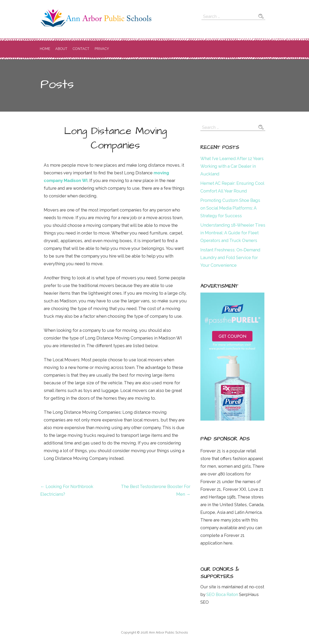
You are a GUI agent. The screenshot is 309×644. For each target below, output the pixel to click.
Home (45, 49)
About (61, 49)
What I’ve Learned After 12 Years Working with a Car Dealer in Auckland (232, 166)
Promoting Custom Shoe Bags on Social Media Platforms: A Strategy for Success (230, 208)
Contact (81, 49)
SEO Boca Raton (222, 594)
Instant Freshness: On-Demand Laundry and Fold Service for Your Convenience (230, 258)
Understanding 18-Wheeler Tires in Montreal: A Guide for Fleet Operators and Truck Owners (233, 233)
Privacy (102, 49)
